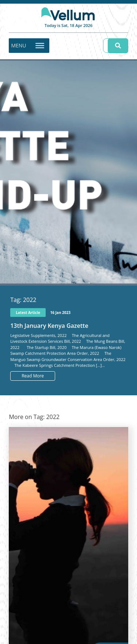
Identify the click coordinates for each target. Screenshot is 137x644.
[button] (18, 46)
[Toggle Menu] (40, 45)
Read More (33, 376)
